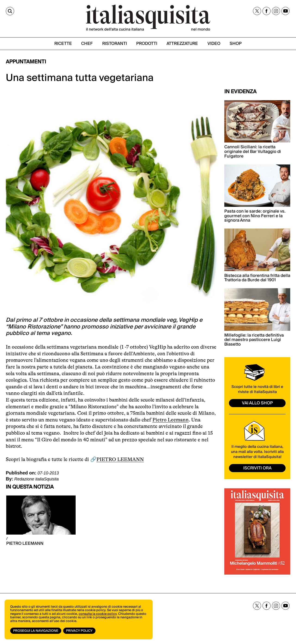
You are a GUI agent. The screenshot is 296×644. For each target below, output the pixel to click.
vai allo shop (257, 403)
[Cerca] (10, 11)
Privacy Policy (79, 631)
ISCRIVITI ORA (257, 468)
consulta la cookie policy (98, 614)
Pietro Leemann (171, 420)
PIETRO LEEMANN (120, 459)
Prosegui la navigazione (36, 631)
